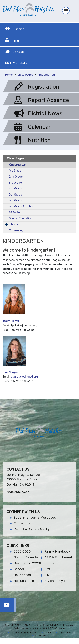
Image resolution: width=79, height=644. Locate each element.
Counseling (16, 230)
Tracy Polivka (11, 321)
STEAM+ (14, 213)
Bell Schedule (24, 581)
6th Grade (16, 200)
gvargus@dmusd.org (24, 377)
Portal (16, 41)
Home (9, 75)
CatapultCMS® (42, 628)
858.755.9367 (18, 492)
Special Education (21, 218)
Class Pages (25, 75)
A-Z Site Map (40, 636)
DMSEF (50, 569)
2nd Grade (16, 177)
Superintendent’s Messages (35, 517)
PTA (47, 575)
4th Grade (16, 189)
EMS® (54, 628)
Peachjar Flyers (56, 581)
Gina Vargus (10, 372)
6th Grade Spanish (21, 206)
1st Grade (15, 171)
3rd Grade (15, 183)
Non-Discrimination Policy (22, 633)
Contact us (22, 523)
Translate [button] (20, 64)
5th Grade (15, 195)
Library (13, 224)
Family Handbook (57, 551)
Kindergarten (46, 75)
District (18, 29)
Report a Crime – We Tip (32, 529)
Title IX (46, 633)
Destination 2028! (27, 563)
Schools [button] (19, 52)
